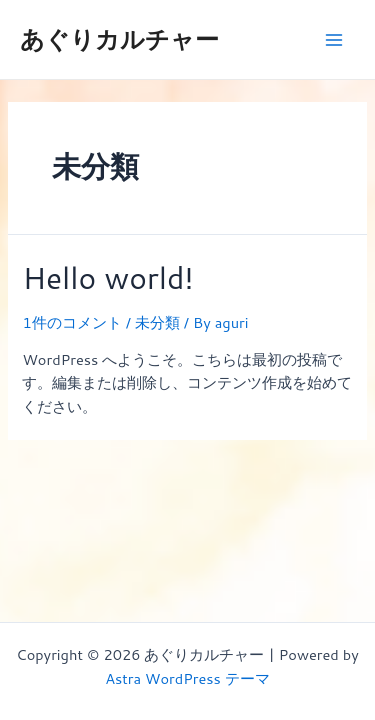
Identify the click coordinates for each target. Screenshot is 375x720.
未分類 (157, 322)
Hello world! (107, 277)
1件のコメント (71, 322)
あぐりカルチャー (119, 39)
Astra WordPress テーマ (187, 678)
